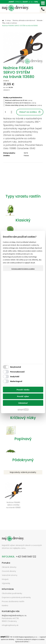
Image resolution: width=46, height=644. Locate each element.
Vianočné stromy (10, 570)
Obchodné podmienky (12, 588)
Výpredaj (6, 578)
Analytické (15, 376)
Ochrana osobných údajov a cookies (23, 269)
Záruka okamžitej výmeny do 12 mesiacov (24, 105)
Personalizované (17, 372)
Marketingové (16, 381)
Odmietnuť (23, 403)
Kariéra (5, 601)
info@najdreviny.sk (10, 620)
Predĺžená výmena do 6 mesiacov (21, 103)
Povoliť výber (23, 396)
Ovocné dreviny (9, 566)
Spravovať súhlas (22, 637)
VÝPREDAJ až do (23, 2)
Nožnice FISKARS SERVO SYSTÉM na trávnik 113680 (12, 502)
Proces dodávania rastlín (13, 596)
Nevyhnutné (16, 367)
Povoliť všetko (23, 390)
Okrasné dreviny (9, 562)
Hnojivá (5, 574)
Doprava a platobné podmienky (16, 592)
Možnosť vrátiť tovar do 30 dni (19, 100)
